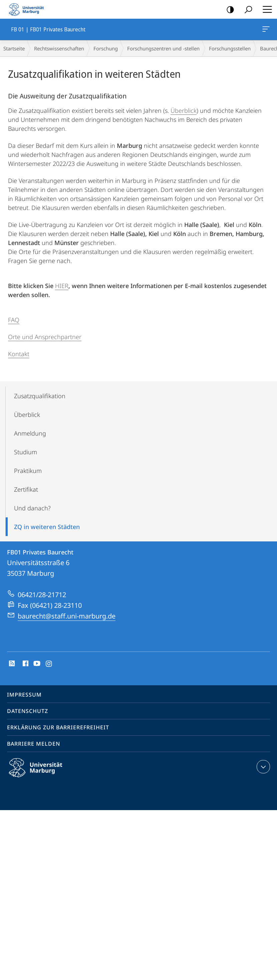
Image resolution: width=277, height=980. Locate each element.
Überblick (184, 110)
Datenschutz (28, 711)
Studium (26, 452)
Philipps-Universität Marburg (41, 773)
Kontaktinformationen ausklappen (262, 767)
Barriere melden (34, 744)
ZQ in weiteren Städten (47, 527)
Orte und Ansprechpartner (45, 337)
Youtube (36, 664)
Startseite (14, 48)
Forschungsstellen (230, 48)
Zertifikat (26, 489)
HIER (62, 286)
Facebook (25, 664)
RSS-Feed (11, 664)
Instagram (49, 664)
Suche (246, 10)
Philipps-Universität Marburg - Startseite (28, 9)
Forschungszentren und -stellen (163, 48)
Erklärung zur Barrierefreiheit (58, 727)
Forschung (106, 48)
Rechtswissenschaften (59, 48)
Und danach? (32, 508)
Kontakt (19, 354)
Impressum (24, 695)
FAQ (14, 320)
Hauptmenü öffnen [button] (265, 9)
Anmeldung (30, 433)
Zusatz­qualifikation (40, 396)
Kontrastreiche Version (228, 10)
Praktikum (28, 471)
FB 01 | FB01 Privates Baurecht (265, 30)
